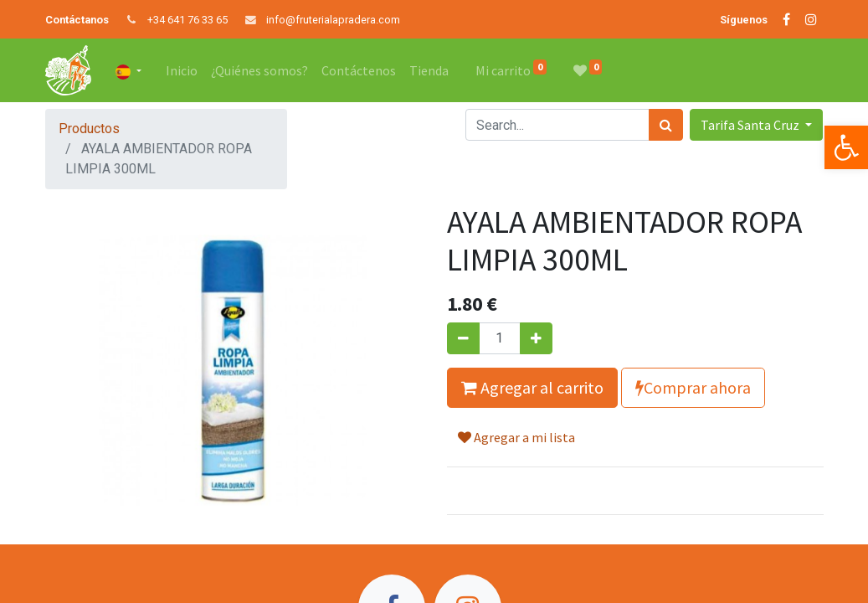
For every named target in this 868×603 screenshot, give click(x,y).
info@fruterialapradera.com (333, 20)
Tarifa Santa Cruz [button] (751, 125)
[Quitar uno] (463, 338)
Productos (89, 129)
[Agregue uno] (536, 338)
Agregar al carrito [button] (532, 387)
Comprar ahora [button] (693, 387)
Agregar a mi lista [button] (516, 437)
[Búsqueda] (666, 125)
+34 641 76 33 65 (187, 20)
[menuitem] (182, 70)
